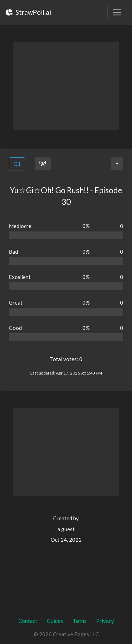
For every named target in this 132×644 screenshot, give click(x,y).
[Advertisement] (66, 86)
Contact (28, 621)
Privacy (105, 621)
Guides (55, 621)
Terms (80, 621)
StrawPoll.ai (28, 12)
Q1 (17, 164)
